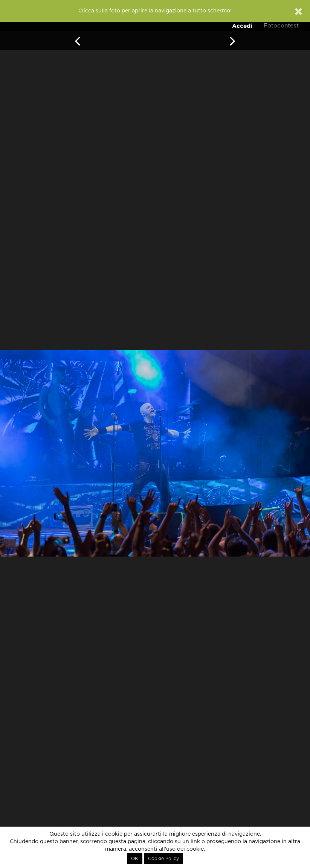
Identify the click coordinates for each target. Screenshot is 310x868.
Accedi (242, 26)
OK (135, 859)
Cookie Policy (163, 859)
